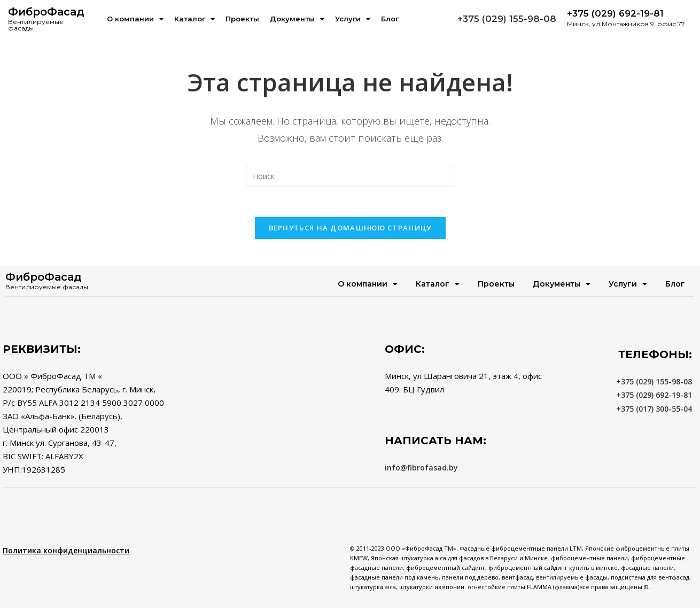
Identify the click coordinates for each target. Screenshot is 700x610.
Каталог (195, 19)
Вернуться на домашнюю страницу (350, 230)
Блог (390, 19)
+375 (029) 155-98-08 (507, 19)
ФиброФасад (46, 12)
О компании (135, 19)
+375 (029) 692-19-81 (654, 397)
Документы (297, 19)
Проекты (242, 19)
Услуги (353, 19)
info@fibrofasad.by (421, 470)
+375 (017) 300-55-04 (654, 410)
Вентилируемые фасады (36, 25)
